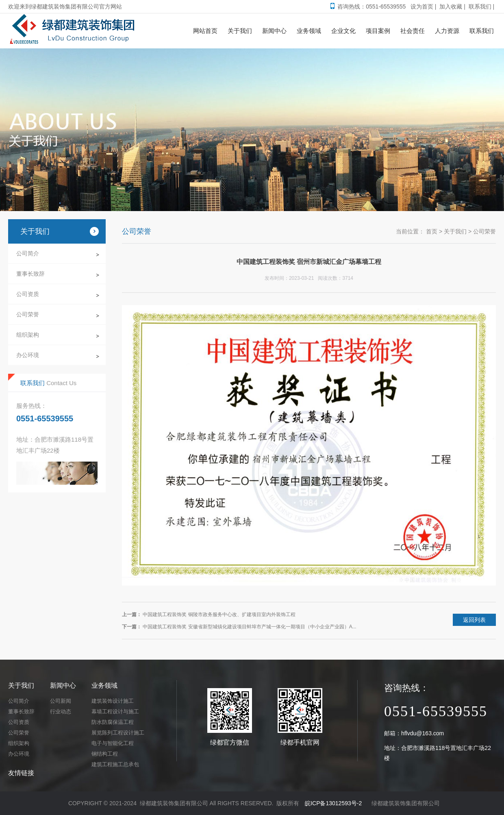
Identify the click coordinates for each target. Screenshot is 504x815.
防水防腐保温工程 (113, 722)
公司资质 (28, 294)
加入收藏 (451, 7)
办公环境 (28, 355)
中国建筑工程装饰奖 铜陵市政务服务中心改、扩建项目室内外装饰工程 (219, 615)
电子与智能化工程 (113, 743)
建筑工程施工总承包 (115, 764)
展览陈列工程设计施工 (118, 733)
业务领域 (104, 685)
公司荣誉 (28, 314)
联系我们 (480, 7)
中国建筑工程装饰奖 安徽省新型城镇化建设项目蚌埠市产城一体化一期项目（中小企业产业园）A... (249, 627)
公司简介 (28, 253)
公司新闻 (61, 701)
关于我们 (455, 231)
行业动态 (61, 711)
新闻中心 (63, 685)
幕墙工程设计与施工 (115, 711)
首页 (432, 231)
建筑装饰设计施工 (113, 701)
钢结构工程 (105, 754)
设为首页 (422, 7)
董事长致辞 (30, 274)
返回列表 (474, 620)
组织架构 (28, 335)
